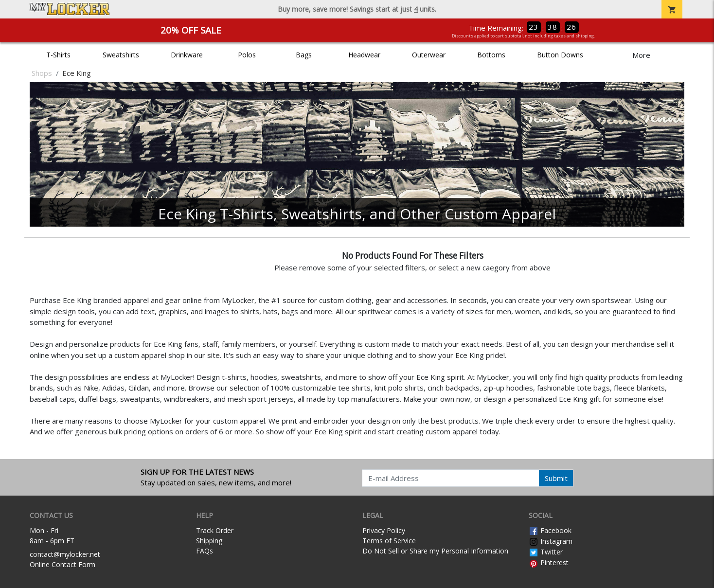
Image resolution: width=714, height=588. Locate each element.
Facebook (550, 530)
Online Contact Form (62, 564)
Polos (247, 55)
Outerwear (429, 55)
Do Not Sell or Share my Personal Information (435, 551)
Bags (304, 55)
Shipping (209, 541)
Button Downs (560, 55)
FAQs (205, 551)
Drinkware (187, 55)
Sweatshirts (121, 55)
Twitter (546, 552)
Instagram (551, 541)
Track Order (215, 530)
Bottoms (491, 55)
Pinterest (549, 562)
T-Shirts (58, 55)
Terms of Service (389, 541)
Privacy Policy (384, 530)
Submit (556, 478)
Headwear (364, 55)
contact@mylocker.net (65, 554)
